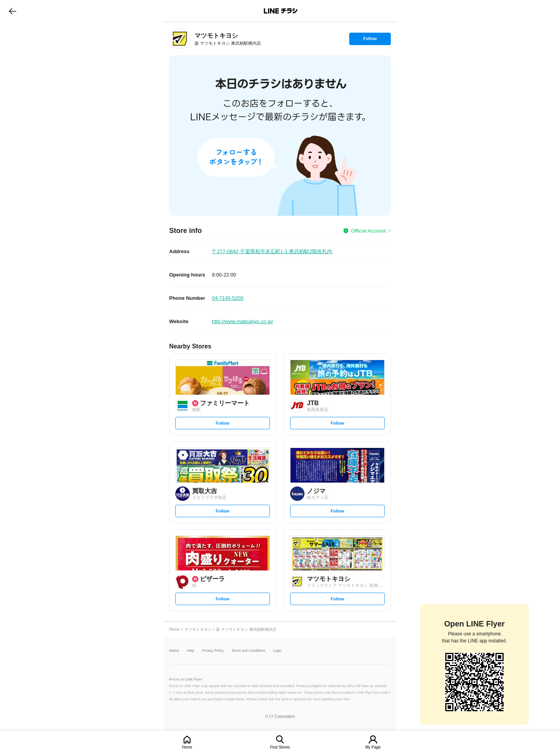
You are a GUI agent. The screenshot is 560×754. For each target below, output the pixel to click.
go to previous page (13, 11)
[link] (180, 39)
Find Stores (280, 747)
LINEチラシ (281, 11)
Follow (370, 40)
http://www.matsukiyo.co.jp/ (242, 321)
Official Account (368, 231)
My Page (373, 747)
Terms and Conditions (248, 651)
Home (187, 747)
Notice (174, 651)
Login (277, 651)
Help (191, 651)
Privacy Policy (213, 651)
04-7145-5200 (228, 298)
